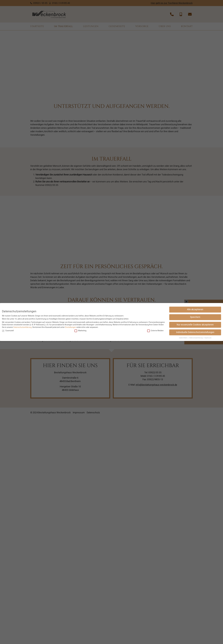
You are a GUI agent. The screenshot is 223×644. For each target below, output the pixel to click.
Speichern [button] (195, 317)
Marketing (80, 330)
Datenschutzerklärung (22, 327)
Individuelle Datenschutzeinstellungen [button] (195, 332)
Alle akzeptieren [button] (195, 309)
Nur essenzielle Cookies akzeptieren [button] (195, 325)
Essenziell (8, 330)
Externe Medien (155, 330)
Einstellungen (71, 327)
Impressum (208, 338)
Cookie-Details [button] (183, 338)
